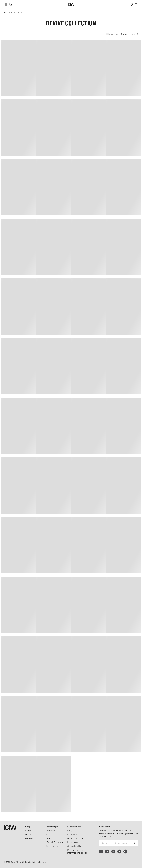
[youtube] (125, 851)
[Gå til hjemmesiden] (71, 5)
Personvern (73, 842)
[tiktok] (119, 851)
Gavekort (30, 838)
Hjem (6, 12)
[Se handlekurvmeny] (136, 4)
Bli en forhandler (75, 838)
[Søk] (11, 4)
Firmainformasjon (55, 842)
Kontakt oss (73, 835)
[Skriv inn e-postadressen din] (115, 843)
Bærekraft (51, 831)
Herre (28, 835)
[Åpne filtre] (124, 34)
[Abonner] (134, 843)
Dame (28, 831)
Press (49, 838)
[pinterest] (113, 851)
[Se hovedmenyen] (6, 4)
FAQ (69, 831)
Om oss (50, 835)
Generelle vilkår (75, 846)
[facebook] (101, 851)
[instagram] (107, 851)
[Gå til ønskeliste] (131, 4)
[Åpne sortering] (135, 34)
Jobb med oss (53, 846)
